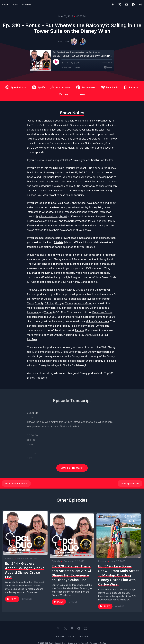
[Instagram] (140, 5)
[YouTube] (127, 5)
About (15, 4)
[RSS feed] (113, 5)
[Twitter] (120, 5)
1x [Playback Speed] (72, 63)
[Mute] (63, 63)
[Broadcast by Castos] (108, 67)
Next (130, 483)
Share (77, 68)
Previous (16, 483)
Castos (103, 638)
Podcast (5, 4)
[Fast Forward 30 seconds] (77, 63)
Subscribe (26, 4)
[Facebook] (133, 5)
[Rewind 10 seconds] (67, 63)
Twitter (109, 160)
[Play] (56, 62)
